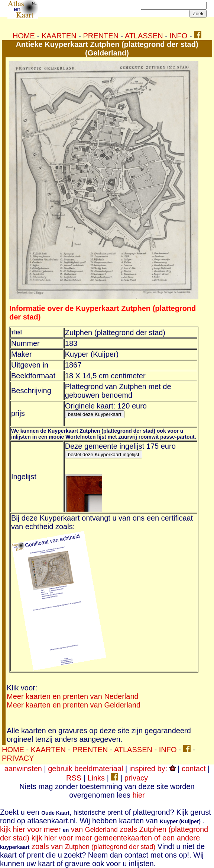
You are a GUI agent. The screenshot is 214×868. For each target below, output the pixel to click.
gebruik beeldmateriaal (85, 769)
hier (138, 795)
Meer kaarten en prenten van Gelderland (74, 705)
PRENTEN (101, 36)
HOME (24, 36)
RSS (74, 778)
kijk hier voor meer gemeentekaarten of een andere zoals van (100, 842)
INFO (179, 36)
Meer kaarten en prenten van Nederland (73, 696)
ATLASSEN (144, 36)
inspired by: (153, 769)
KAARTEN (59, 36)
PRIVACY (18, 758)
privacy (136, 778)
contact (194, 769)
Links (96, 778)
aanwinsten (23, 769)
